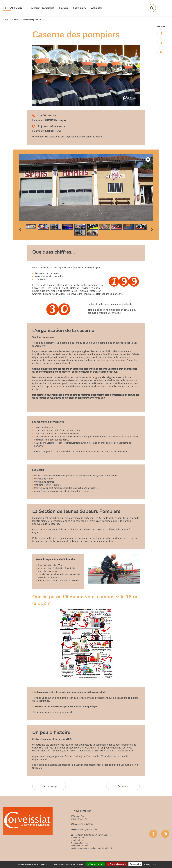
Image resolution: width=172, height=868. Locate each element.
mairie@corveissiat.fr (88, 830)
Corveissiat (13, 8)
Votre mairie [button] (80, 8)
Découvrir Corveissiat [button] (42, 8)
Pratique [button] (64, 8)
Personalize (135, 864)
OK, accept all (95, 864)
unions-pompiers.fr (62, 698)
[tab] (31, 227)
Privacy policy (150, 864)
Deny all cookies (117, 864)
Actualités (97, 8)
